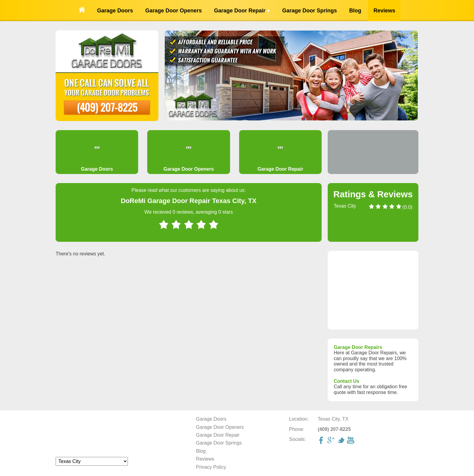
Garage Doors (115, 11)
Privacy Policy (211, 467)
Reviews (384, 11)
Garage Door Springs (309, 11)
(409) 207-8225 (107, 107)
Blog (355, 11)
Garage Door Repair (242, 11)
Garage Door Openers (173, 11)
